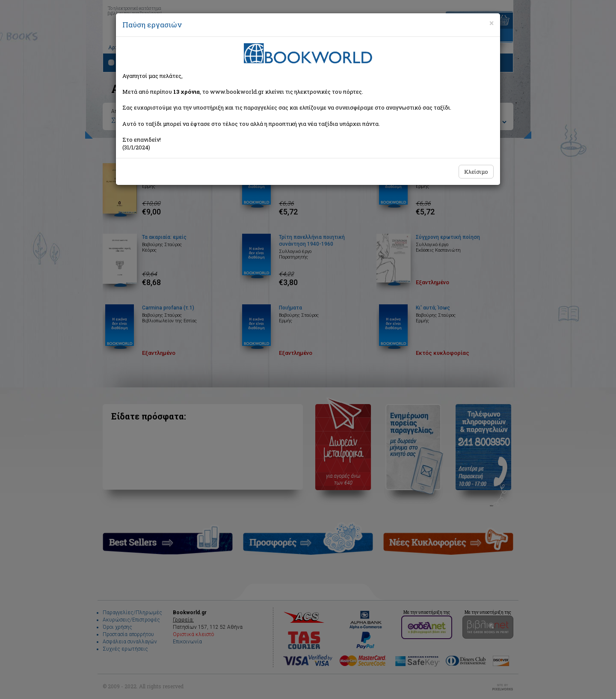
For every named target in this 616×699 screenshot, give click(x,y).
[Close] (492, 23)
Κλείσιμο (476, 172)
